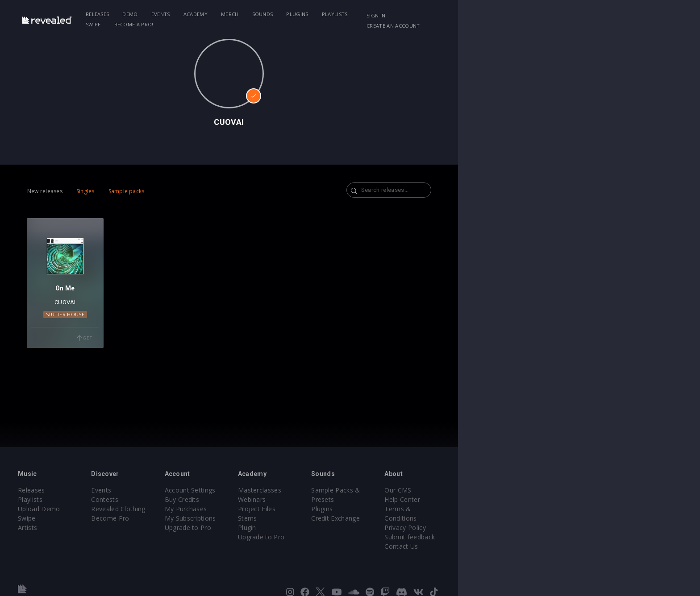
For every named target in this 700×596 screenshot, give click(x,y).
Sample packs (177, 191)
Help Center (564, 499)
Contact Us (563, 537)
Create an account (591, 15)
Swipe (437, 14)
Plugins (366, 14)
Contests (185, 499)
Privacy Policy (567, 518)
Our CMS (560, 490)
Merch (299, 14)
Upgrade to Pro (288, 528)
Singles (136, 191)
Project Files (378, 509)
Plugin (368, 528)
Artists (87, 528)
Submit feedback (572, 528)
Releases (166, 14)
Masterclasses (381, 490)
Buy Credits (283, 499)
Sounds (331, 14)
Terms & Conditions (577, 509)
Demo (199, 14)
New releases (96, 191)
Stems (369, 518)
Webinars (373, 499)
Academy (264, 14)
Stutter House (130, 343)
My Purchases (286, 509)
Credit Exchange (477, 509)
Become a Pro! (478, 14)
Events (229, 14)
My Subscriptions (291, 518)
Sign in (542, 15)
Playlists (404, 14)
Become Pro (190, 518)
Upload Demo (99, 509)
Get (163, 366)
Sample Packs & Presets (490, 490)
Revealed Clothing (198, 509)
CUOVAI (130, 330)
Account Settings (291, 490)
